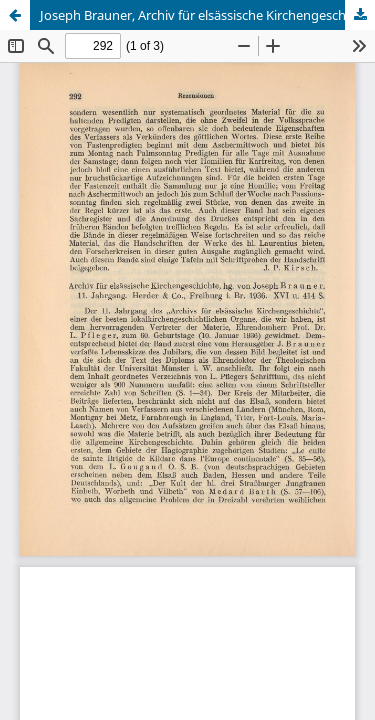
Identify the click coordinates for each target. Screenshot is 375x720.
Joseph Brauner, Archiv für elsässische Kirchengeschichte (207, 15)
